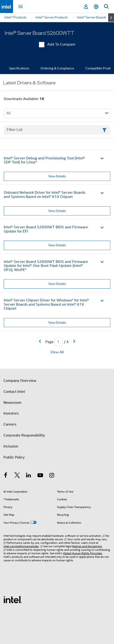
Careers (10, 424)
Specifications (19, 68)
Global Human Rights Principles (83, 553)
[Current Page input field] (59, 342)
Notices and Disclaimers (87, 546)
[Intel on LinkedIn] (29, 476)
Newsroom (12, 403)
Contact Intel (14, 392)
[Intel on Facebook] (6, 476)
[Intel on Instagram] (52, 476)
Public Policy (14, 457)
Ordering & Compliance (57, 68)
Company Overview (20, 381)
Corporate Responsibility (24, 435)
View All (57, 352)
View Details (57, 176)
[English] (96, 7)
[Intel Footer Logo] (13, 599)
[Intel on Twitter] (17, 476)
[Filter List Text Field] (57, 130)
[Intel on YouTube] (40, 476)
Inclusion (11, 446)
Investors (11, 413)
